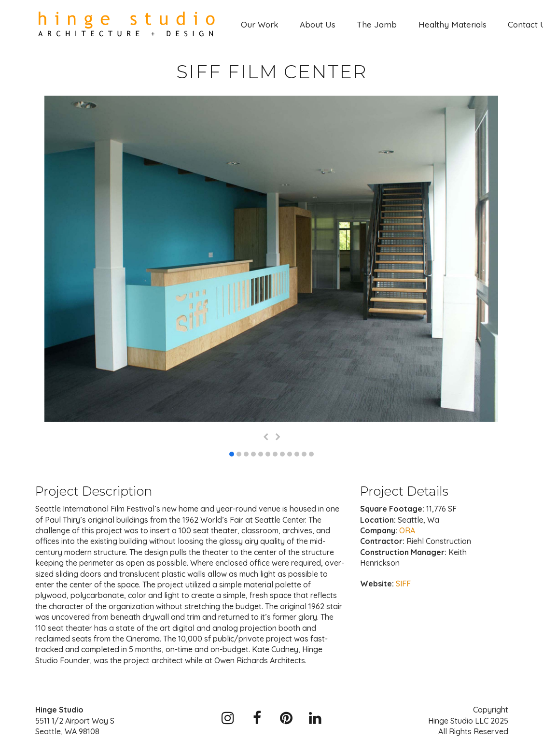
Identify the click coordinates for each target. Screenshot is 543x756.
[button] (232, 454)
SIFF (403, 584)
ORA (407, 530)
